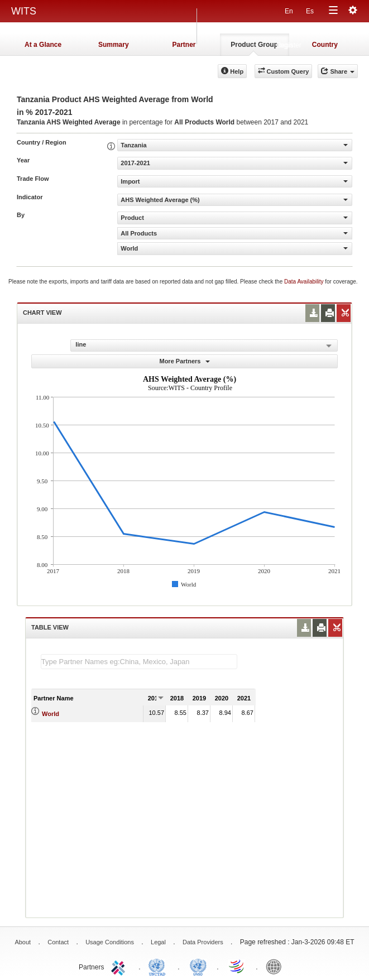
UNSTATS (198, 966)
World (51, 714)
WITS (24, 11)
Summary (114, 45)
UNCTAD (159, 966)
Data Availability (305, 282)
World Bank (276, 966)
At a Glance (43, 45)
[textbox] (139, 662)
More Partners (184, 361)
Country (325, 45)
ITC (120, 966)
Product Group (254, 45)
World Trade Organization (237, 966)
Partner (184, 45)
